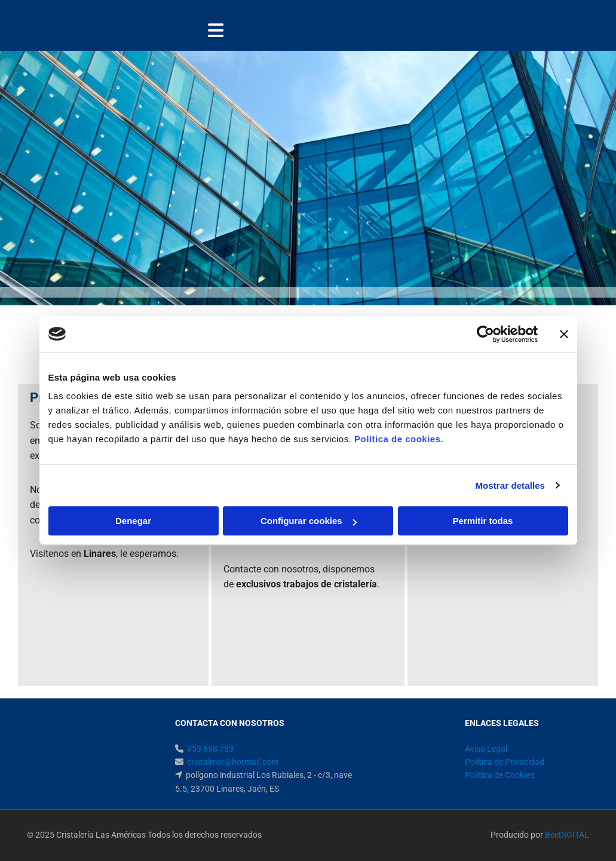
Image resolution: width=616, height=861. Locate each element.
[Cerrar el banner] (564, 334)
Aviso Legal (486, 749)
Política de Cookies (499, 775)
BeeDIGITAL (567, 835)
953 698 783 (210, 749)
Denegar (133, 521)
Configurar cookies (309, 521)
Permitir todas (483, 521)
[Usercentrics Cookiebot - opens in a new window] (485, 334)
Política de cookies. (399, 439)
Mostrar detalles (510, 485)
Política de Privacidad (505, 762)
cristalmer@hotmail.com (233, 762)
